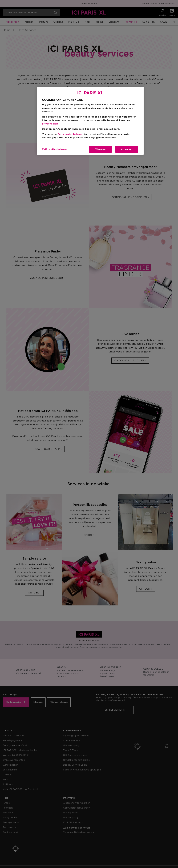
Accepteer (127, 149)
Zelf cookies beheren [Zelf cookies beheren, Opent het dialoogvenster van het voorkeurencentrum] (55, 149)
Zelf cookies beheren (70, 134)
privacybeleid (50, 124)
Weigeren (100, 149)
